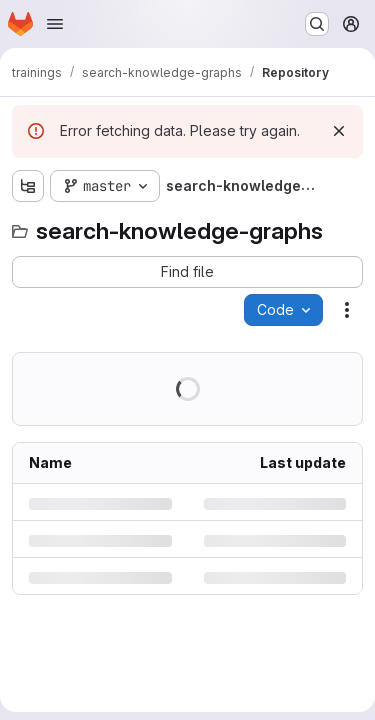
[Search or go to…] (317, 24)
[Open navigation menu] (55, 24)
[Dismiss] (339, 131)
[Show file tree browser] (28, 186)
